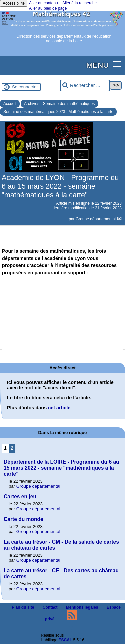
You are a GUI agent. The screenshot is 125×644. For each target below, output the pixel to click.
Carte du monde (23, 519)
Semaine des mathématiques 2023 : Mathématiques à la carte (58, 112)
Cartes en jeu (20, 496)
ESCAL (65, 640)
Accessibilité (14, 3)
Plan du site (21, 607)
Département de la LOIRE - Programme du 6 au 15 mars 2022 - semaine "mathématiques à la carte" (61, 468)
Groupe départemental (96, 219)
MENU (97, 65)
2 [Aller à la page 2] (12, 448)
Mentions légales (80, 607)
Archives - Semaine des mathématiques (59, 104)
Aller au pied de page (48, 8)
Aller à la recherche (79, 3)
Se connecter (25, 87)
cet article (59, 408)
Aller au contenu (43, 3)
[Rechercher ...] (85, 85)
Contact (48, 607)
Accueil (10, 104)
